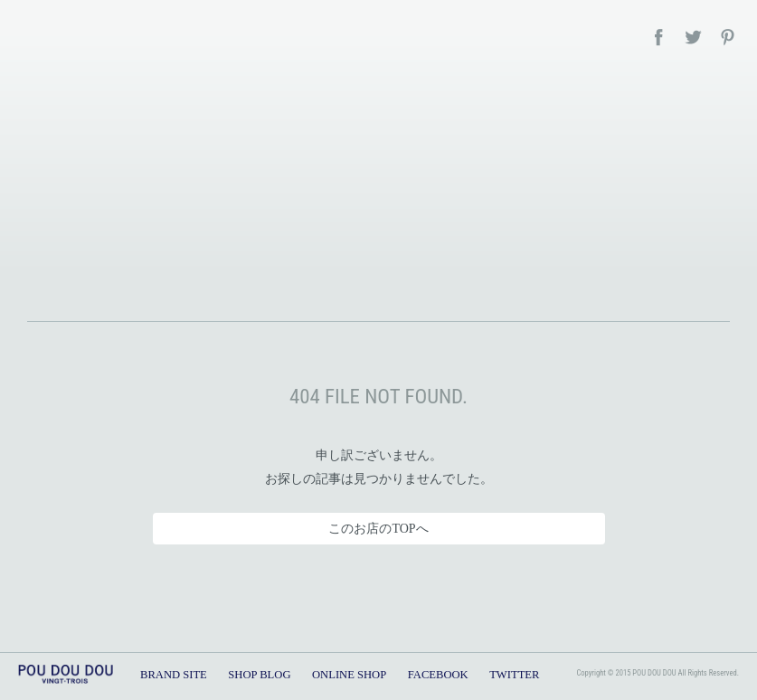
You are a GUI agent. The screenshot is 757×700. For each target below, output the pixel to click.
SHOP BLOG (259, 675)
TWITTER (514, 675)
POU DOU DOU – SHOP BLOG (379, 185)
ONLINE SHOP (349, 675)
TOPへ (719, 628)
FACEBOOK (438, 675)
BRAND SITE (174, 675)
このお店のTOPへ (378, 529)
